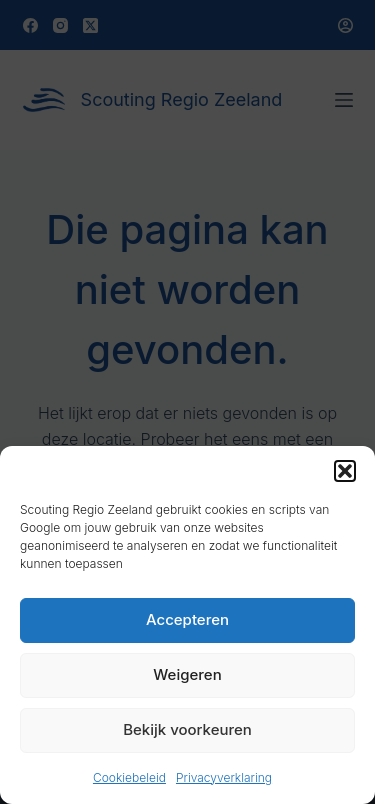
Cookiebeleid (129, 777)
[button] (345, 471)
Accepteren (187, 619)
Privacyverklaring (224, 777)
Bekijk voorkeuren (187, 729)
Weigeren (187, 674)
